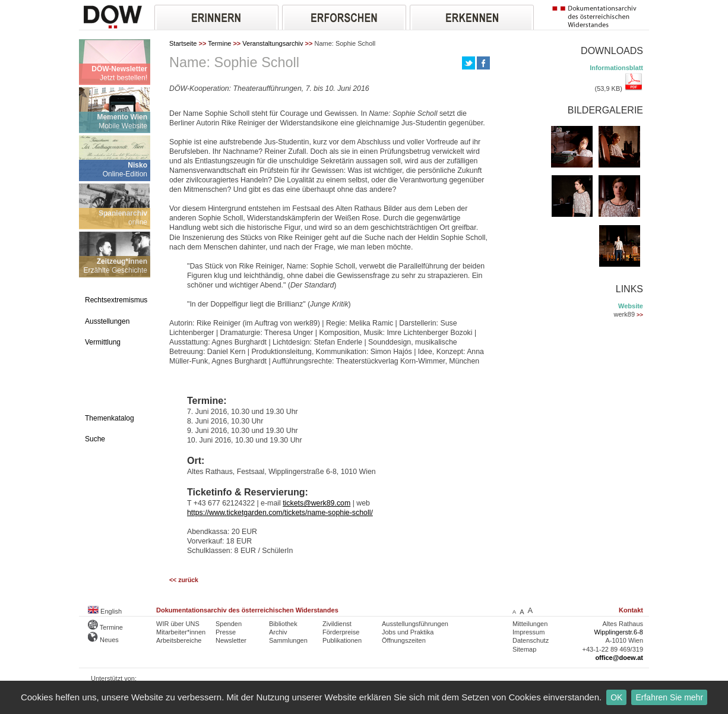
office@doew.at (619, 658)
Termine (219, 43)
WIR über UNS (178, 624)
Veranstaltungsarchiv (273, 43)
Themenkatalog (110, 418)
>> (640, 315)
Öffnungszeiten (404, 640)
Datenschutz (531, 640)
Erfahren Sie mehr (669, 697)
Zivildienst (337, 624)
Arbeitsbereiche (179, 640)
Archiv (278, 632)
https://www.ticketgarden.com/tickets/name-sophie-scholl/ (280, 513)
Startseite (183, 43)
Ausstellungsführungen (415, 624)
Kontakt (631, 610)
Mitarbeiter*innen (181, 632)
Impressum (528, 632)
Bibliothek (283, 624)
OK (616, 697)
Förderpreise (341, 632)
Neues (103, 640)
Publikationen (342, 640)
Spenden (229, 624)
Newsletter (231, 640)
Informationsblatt (616, 68)
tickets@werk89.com (316, 503)
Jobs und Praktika (408, 632)
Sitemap (524, 649)
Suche (95, 439)
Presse (226, 632)
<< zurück (184, 580)
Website (631, 306)
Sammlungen (288, 640)
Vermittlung (103, 342)
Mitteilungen (530, 624)
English (105, 611)
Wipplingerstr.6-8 (618, 632)
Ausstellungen (107, 321)
